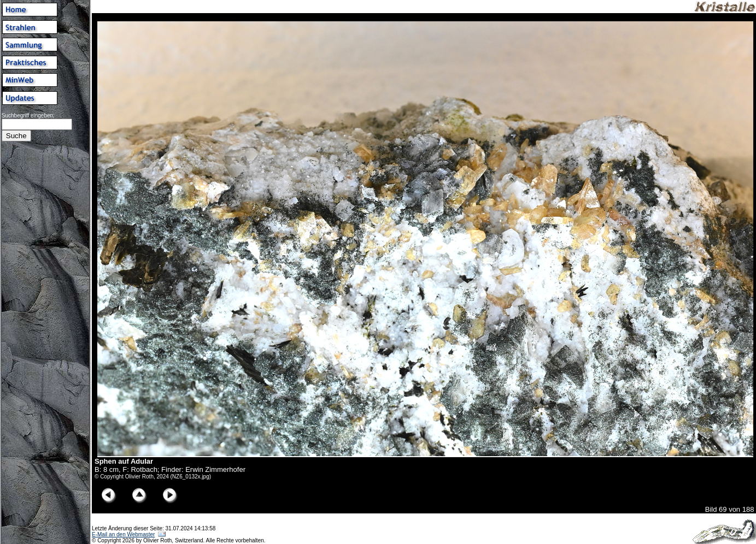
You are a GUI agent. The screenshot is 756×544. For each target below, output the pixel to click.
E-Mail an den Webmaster (123, 534)
